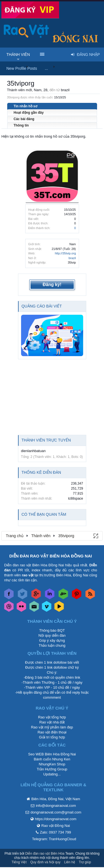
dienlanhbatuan (33, 451)
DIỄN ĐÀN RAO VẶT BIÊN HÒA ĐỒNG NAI (51, 556)
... (46, 68)
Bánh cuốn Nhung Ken (52, 759)
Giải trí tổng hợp (52, 737)
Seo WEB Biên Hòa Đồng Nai (52, 754)
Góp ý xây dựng (52, 640)
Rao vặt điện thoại (52, 732)
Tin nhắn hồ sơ (25, 106)
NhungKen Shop (52, 764)
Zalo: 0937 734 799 (55, 832)
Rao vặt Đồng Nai (56, 826)
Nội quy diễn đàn (52, 635)
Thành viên (18, 54)
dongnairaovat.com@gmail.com (56, 812)
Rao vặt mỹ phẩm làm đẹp (52, 727)
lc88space (75, 499)
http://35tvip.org (65, 253)
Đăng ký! (52, 285)
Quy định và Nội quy (45, 862)
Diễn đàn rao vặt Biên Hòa (45, 854)
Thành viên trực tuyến (46, 440)
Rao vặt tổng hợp (52, 717)
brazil (72, 258)
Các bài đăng (24, 119)
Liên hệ (70, 862)
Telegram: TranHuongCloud (54, 839)
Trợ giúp (85, 862)
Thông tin (21, 125)
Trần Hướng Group (52, 769)
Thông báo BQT (52, 630)
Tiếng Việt (19, 862)
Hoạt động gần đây (29, 113)
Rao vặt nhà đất (52, 722)
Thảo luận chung (52, 645)
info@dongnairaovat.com (56, 806)
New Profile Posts (22, 68)
